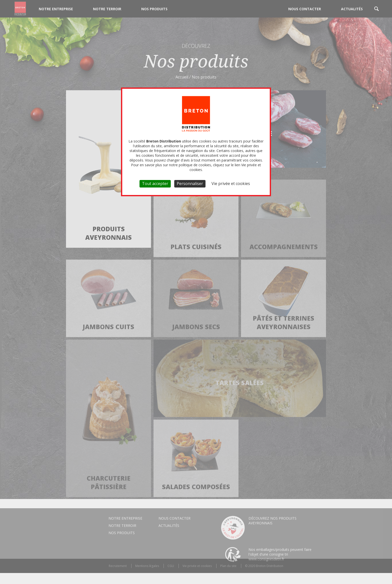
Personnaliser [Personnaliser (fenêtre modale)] (190, 183)
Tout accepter (155, 183)
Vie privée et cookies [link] (231, 183)
